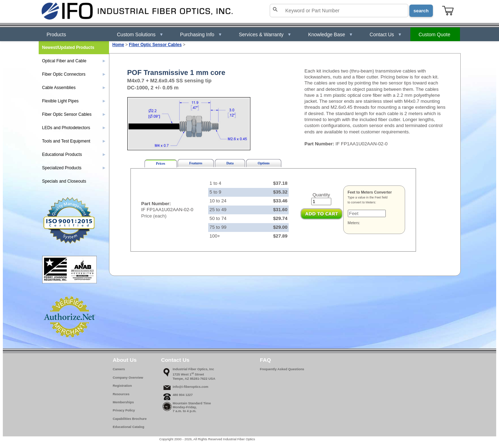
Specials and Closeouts (64, 181)
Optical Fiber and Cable (74, 61)
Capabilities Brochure (130, 419)
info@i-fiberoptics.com (190, 387)
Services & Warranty (265, 34)
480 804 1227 (183, 395)
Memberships (123, 402)
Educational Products (74, 154)
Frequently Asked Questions (282, 369)
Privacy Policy (124, 410)
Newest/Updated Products (68, 48)
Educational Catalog (129, 427)
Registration (122, 386)
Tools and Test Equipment (74, 141)
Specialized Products (74, 168)
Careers (119, 369)
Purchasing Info (201, 34)
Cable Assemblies (74, 88)
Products (56, 34)
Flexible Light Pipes (74, 101)
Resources (121, 394)
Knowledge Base (331, 34)
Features (196, 163)
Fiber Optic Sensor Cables (155, 45)
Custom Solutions (140, 34)
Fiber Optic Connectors (74, 74)
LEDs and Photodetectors (74, 128)
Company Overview (128, 378)
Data (230, 163)
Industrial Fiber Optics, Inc (193, 369)
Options (264, 163)
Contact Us (386, 34)
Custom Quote (434, 34)
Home (118, 45)
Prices (161, 163)
